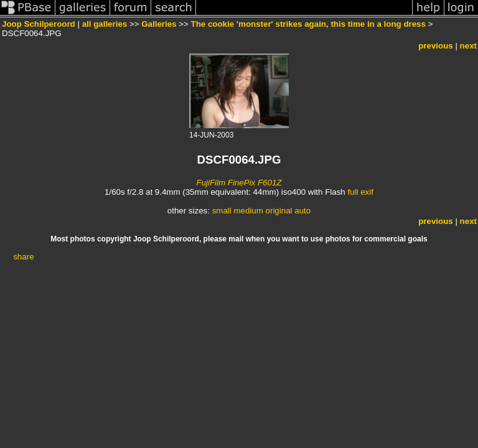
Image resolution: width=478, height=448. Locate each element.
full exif (360, 192)
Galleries (159, 24)
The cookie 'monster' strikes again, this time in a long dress (308, 24)
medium (248, 211)
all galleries (105, 24)
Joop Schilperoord (39, 24)
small (222, 211)
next (468, 46)
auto (302, 211)
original (279, 211)
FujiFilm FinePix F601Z (239, 183)
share (23, 257)
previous (436, 46)
